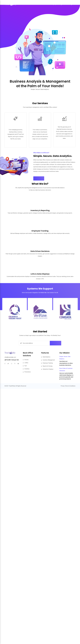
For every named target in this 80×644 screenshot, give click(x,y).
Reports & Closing (47, 330)
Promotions (28, 336)
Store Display (52, 4)
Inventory (27, 333)
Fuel (26, 330)
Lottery (26, 327)
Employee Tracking (48, 327)
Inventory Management (49, 324)
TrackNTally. (12, 350)
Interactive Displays (48, 333)
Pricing (60, 4)
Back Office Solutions (40, 4)
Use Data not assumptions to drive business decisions (66, 327)
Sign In (72, 4)
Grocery (26, 323)
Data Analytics (46, 321)
